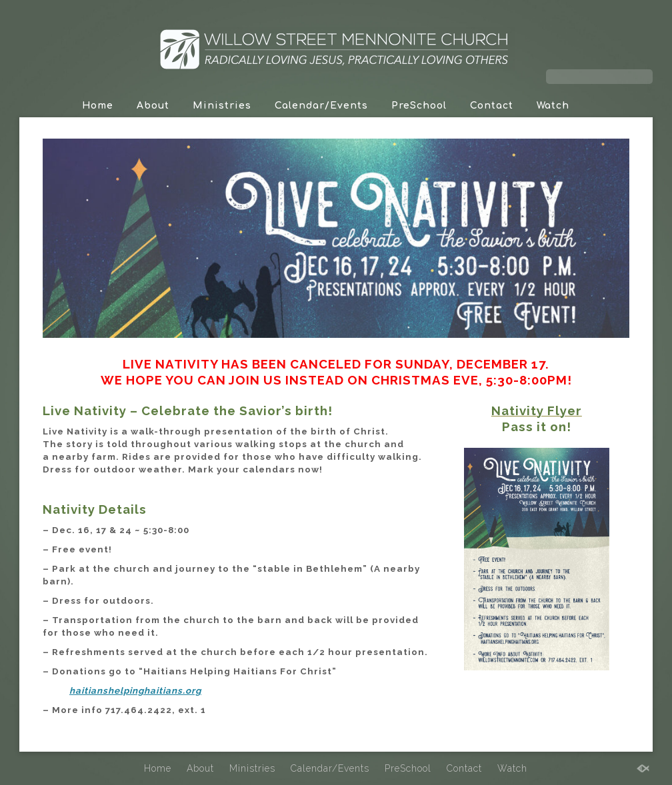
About (153, 106)
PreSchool (419, 106)
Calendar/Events (321, 106)
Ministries (222, 106)
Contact (492, 106)
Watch (553, 106)
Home (98, 106)
